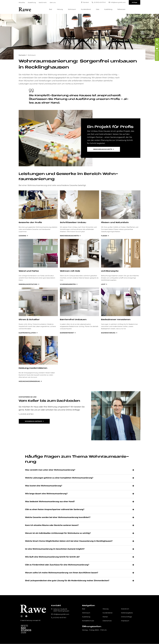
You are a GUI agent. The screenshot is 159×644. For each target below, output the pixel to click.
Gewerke (22, 236)
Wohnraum (72, 9)
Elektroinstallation (27, 333)
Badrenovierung (108, 333)
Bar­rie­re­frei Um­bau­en (73, 320)
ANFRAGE (157, 56)
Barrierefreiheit (67, 333)
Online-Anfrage (126, 617)
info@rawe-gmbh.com (117, 2)
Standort (85, 2)
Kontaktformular (88, 621)
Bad (50, 9)
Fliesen (104, 236)
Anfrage (135, 2)
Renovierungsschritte (103, 149)
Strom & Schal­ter (29, 320)
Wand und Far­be (29, 271)
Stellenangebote (127, 613)
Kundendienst (86, 9)
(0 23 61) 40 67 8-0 (99, 2)
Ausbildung (108, 9)
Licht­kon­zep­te (110, 271)
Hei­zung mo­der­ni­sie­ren (33, 368)
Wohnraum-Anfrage (33, 421)
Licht (103, 284)
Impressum (125, 621)
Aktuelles (22, 2)
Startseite (22, 55)
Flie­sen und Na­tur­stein (115, 223)
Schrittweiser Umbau (73, 223)
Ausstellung (32, 2)
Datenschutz (107, 621)
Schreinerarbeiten (68, 284)
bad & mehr (43, 2)
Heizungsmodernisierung (29, 381)
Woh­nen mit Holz (70, 271)
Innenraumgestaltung (28, 284)
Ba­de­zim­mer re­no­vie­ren (116, 320)
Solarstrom (125, 609)
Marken (105, 617)
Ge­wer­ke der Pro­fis (30, 223)
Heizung (60, 9)
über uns (53, 2)
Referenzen (121, 9)
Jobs (98, 9)
